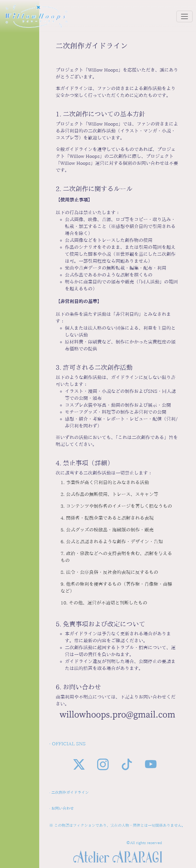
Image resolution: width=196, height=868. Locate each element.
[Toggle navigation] (184, 16)
